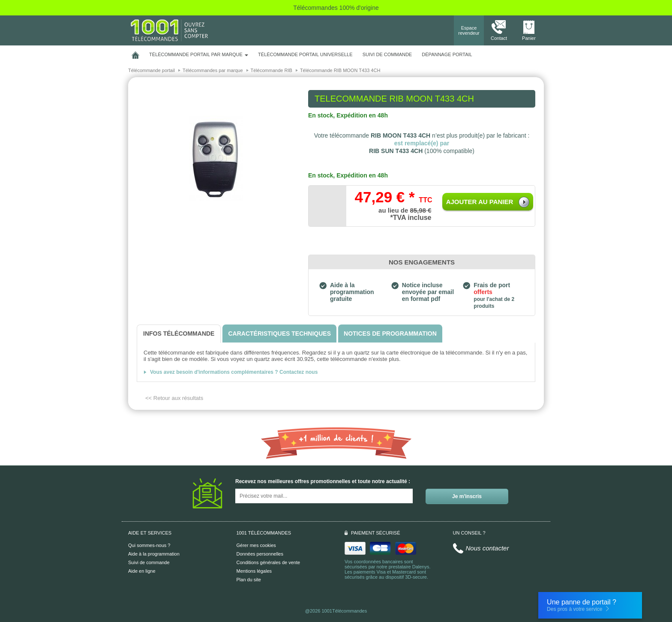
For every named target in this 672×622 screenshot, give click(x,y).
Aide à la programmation (154, 554)
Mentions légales (254, 571)
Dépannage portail (447, 54)
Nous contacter (487, 548)
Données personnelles (260, 554)
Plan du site (249, 580)
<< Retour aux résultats (174, 398)
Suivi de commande (149, 562)
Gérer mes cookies (256, 545)
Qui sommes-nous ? (149, 545)
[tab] (179, 334)
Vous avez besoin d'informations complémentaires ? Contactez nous (234, 372)
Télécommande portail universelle (305, 54)
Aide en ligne (142, 571)
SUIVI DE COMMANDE (387, 54)
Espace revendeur (469, 30)
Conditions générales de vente (268, 562)
